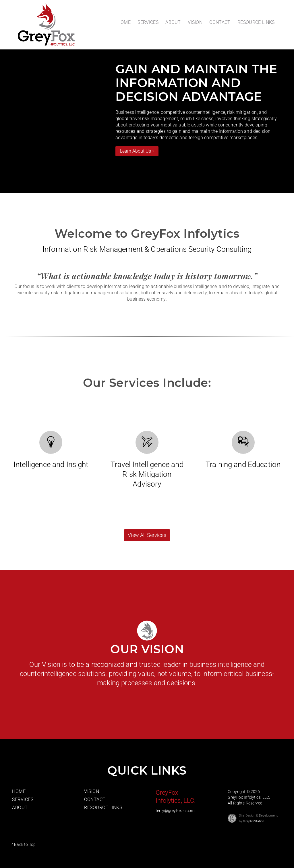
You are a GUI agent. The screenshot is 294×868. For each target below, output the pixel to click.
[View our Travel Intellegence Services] (147, 442)
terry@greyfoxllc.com (175, 811)
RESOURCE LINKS (256, 22)
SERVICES (148, 22)
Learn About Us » (137, 151)
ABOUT (173, 22)
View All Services (147, 535)
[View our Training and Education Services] (243, 442)
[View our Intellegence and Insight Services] (51, 442)
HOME (124, 22)
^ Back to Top (24, 844)
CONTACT (220, 22)
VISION (195, 22)
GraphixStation (254, 821)
